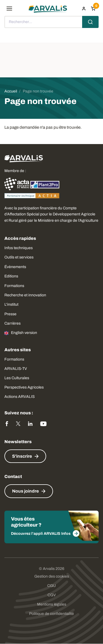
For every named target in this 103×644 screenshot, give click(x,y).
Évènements (15, 267)
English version (24, 333)
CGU (51, 586)
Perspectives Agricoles (24, 387)
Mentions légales (52, 604)
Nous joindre (25, 491)
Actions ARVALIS (20, 397)
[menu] (9, 9)
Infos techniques (19, 248)
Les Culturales (17, 378)
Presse (10, 314)
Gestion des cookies (52, 576)
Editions (11, 276)
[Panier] (93, 9)
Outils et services (19, 257)
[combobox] (51, 22)
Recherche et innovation (25, 295)
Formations (14, 286)
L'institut (11, 304)
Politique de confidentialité (51, 614)
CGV (52, 595)
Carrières (12, 323)
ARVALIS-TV (16, 369)
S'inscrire (22, 456)
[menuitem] (84, 9)
